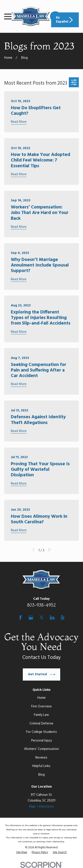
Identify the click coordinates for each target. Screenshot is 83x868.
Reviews (41, 758)
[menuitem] (22, 853)
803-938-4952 (41, 605)
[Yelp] (63, 618)
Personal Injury (41, 741)
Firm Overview (41, 706)
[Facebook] (20, 618)
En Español (65, 20)
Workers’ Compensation (41, 749)
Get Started (42, 675)
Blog (41, 775)
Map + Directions (41, 807)
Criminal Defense (41, 724)
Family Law (41, 715)
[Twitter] (41, 618)
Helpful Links (41, 766)
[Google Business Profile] (31, 618)
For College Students (41, 732)
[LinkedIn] (52, 618)
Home (41, 698)
